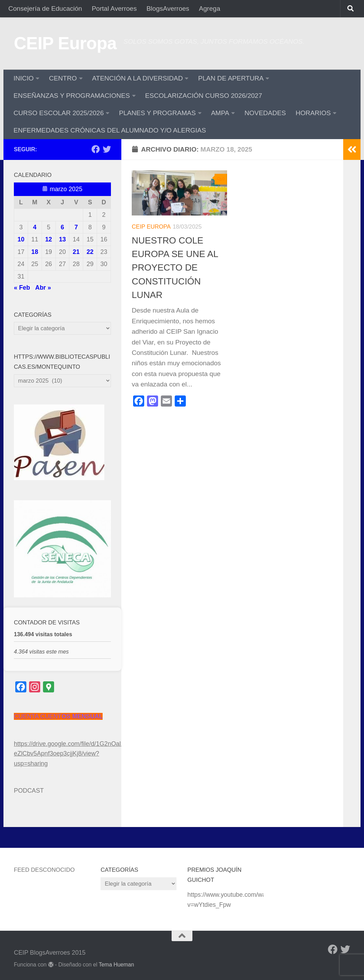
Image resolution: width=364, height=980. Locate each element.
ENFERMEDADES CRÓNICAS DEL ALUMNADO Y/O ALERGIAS (110, 130)
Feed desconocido (44, 870)
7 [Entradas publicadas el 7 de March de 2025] (76, 227)
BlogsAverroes (168, 8)
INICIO (24, 78)
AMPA (220, 113)
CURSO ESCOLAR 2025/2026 (59, 113)
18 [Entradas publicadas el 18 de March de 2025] (35, 252)
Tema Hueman (116, 965)
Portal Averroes (114, 8)
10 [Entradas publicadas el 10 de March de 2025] (21, 239)
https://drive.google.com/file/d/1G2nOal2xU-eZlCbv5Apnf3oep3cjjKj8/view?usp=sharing (74, 754)
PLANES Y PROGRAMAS (157, 113)
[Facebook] (96, 149)
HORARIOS (313, 113)
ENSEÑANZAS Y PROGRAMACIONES (72, 96)
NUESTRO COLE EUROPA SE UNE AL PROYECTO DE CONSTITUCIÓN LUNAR (175, 268)
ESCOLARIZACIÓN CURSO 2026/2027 (204, 96)
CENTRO (63, 78)
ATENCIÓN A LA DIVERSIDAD (138, 78)
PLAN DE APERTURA (231, 78)
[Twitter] (107, 149)
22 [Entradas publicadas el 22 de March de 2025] (90, 252)
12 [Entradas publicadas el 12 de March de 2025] (49, 239)
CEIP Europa (65, 43)
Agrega (210, 8)
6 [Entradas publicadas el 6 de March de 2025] (62, 227)
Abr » (43, 288)
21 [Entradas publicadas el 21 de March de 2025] (76, 252)
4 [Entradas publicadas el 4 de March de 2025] (35, 227)
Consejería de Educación (45, 8)
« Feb (22, 288)
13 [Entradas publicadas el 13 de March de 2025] (62, 239)
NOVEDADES (265, 113)
